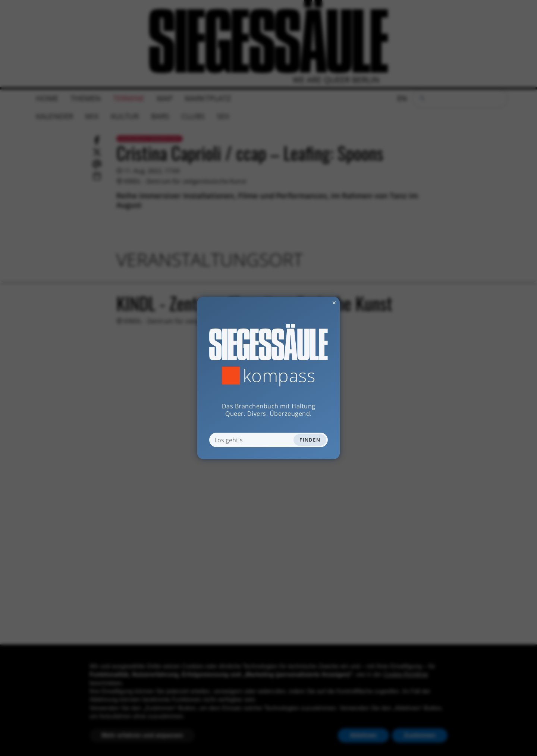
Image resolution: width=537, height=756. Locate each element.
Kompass (279, 376)
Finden (310, 440)
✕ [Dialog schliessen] (316, 303)
